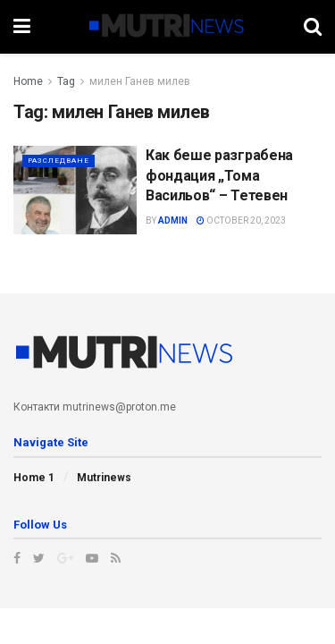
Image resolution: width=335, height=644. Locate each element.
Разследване (59, 161)
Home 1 (34, 478)
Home (28, 81)
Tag (66, 81)
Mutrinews (104, 478)
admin (173, 220)
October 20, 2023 (241, 220)
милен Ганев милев (140, 81)
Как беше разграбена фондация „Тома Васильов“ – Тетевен (219, 175)
